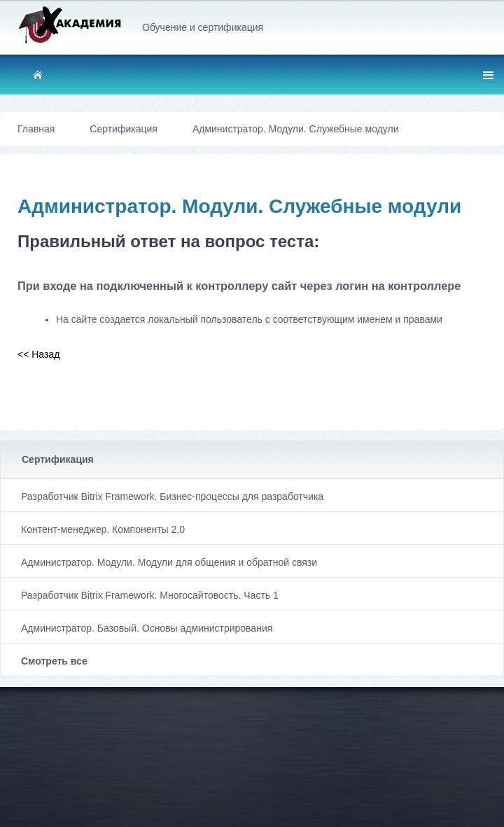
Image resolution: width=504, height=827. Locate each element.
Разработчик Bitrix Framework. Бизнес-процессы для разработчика (172, 496)
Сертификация (58, 459)
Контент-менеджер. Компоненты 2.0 (103, 529)
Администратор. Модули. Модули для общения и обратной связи (169, 562)
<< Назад (38, 354)
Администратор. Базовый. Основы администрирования (147, 628)
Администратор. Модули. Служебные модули (296, 129)
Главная (36, 129)
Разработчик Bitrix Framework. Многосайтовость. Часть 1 (150, 595)
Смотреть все (54, 661)
